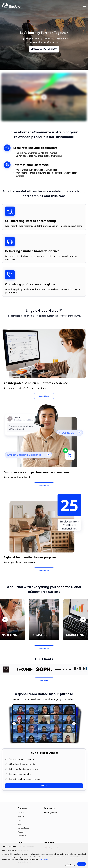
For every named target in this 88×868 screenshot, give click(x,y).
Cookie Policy (43, 860)
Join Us (44, 785)
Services (21, 813)
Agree (82, 864)
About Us (21, 816)
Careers (21, 820)
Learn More (44, 396)
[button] (74, 724)
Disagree (70, 864)
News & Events (23, 828)
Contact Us (22, 836)
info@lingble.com (50, 812)
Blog (19, 824)
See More (44, 680)
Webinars (21, 832)
